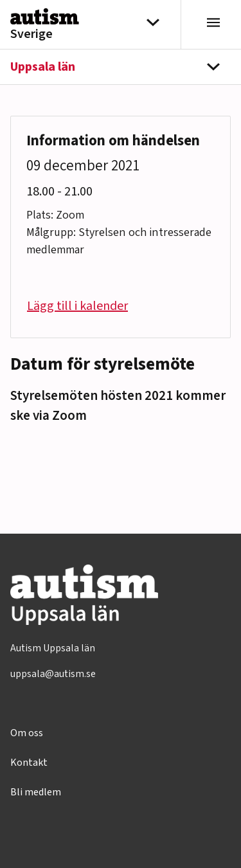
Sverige (31, 34)
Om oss (27, 733)
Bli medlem (36, 792)
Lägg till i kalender (77, 306)
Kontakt (29, 763)
